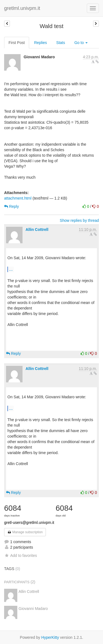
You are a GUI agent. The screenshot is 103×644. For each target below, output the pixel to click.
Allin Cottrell (37, 230)
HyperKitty (50, 637)
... (11, 269)
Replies (41, 43)
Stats (61, 43)
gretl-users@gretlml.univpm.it (29, 523)
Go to (81, 43)
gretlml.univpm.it (22, 8)
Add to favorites (20, 555)
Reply (12, 206)
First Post (17, 43)
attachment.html (18, 198)
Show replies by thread (79, 220)
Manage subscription (25, 532)
